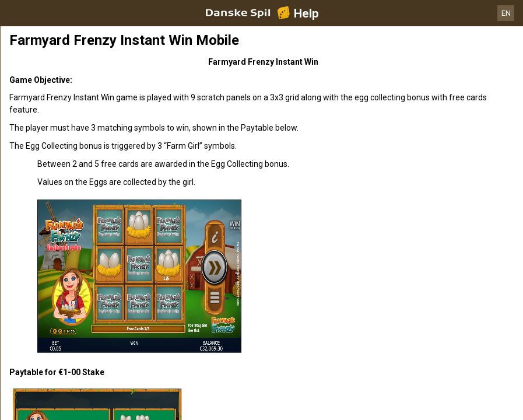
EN (506, 13)
